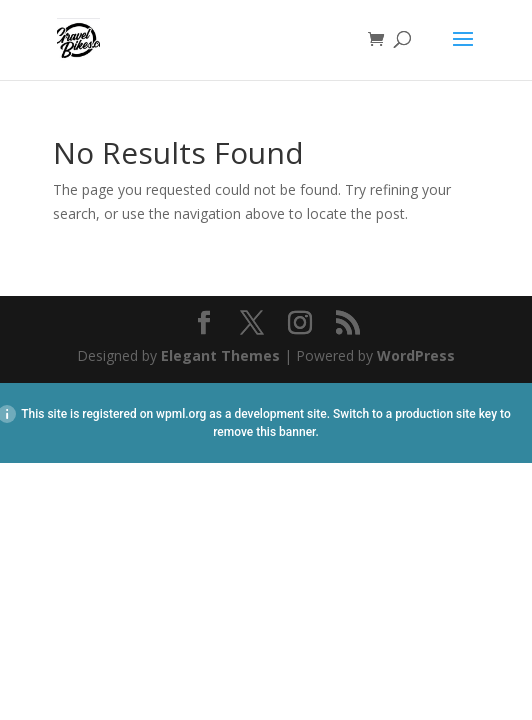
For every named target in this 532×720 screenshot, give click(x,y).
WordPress (416, 355)
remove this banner (264, 432)
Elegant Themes (220, 355)
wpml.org (181, 414)
